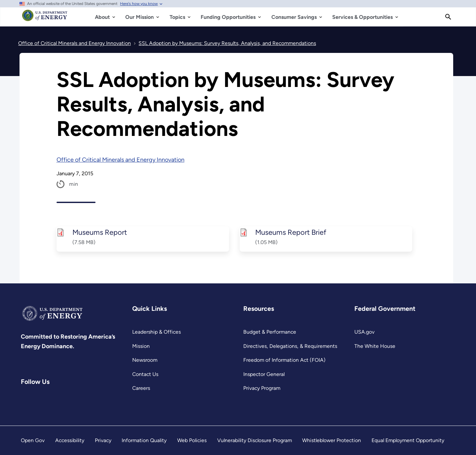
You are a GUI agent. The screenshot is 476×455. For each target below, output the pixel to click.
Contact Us (145, 374)
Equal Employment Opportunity (408, 440)
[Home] (45, 19)
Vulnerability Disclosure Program (255, 440)
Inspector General (264, 374)
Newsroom (145, 360)
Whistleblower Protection (332, 440)
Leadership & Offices (157, 332)
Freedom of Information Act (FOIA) (284, 360)
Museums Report (99, 232)
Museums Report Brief (291, 232)
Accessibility (70, 440)
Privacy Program (262, 388)
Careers (141, 388)
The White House (375, 346)
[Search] (448, 17)
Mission (141, 346)
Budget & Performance (270, 332)
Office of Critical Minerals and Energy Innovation (120, 160)
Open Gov (33, 440)
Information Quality (144, 440)
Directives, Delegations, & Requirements (290, 346)
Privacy (103, 440)
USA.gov (364, 332)
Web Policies (192, 440)
